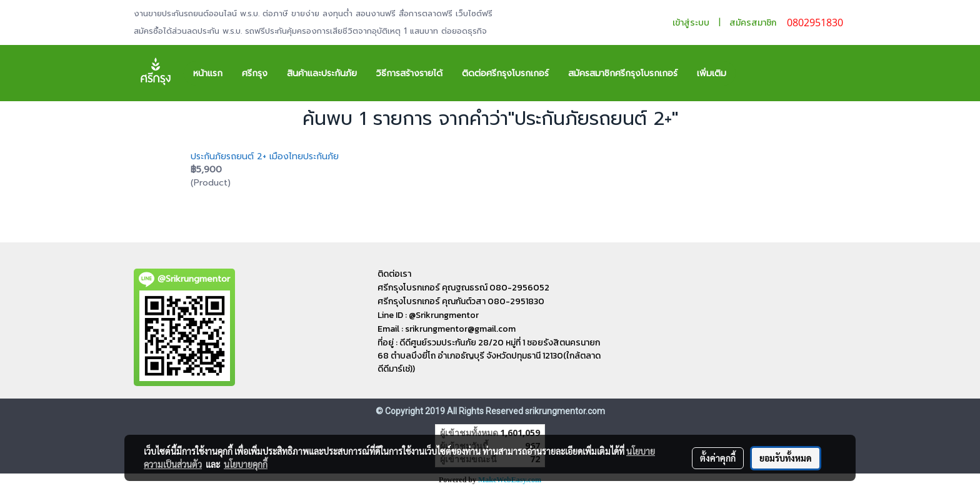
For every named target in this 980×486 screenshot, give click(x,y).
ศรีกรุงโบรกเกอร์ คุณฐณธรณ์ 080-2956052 (463, 288)
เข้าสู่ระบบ (691, 23)
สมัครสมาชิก (753, 23)
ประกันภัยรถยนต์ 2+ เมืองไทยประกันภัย (265, 156)
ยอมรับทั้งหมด (786, 458)
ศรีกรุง (255, 73)
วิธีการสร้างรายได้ (409, 73)
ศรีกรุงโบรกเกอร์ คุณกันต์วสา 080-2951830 (461, 301)
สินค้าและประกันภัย (322, 73)
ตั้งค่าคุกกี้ (718, 458)
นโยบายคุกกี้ (246, 464)
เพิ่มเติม (712, 73)
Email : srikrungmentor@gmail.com (447, 329)
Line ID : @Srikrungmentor (428, 315)
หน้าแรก (208, 73)
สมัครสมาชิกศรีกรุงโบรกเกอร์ (623, 73)
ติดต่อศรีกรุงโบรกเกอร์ (505, 73)
